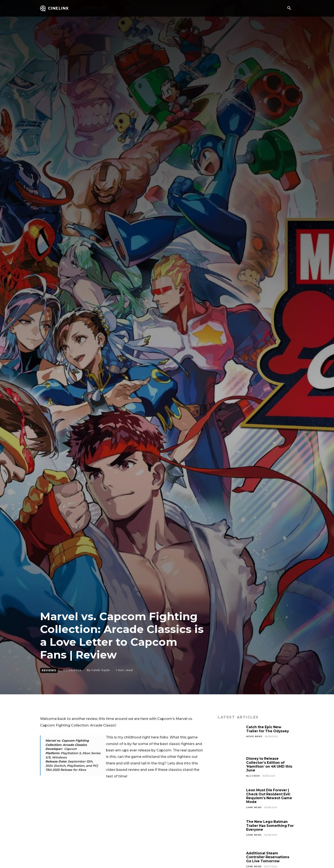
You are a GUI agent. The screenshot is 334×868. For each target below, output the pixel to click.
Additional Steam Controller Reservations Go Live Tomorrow (268, 857)
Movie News (254, 736)
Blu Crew (253, 776)
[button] (289, 9)
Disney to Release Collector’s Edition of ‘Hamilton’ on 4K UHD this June (270, 764)
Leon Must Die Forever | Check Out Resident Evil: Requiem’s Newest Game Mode (269, 796)
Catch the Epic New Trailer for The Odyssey (268, 729)
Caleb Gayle (100, 670)
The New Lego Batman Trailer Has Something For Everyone (267, 826)
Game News (254, 807)
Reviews (49, 670)
